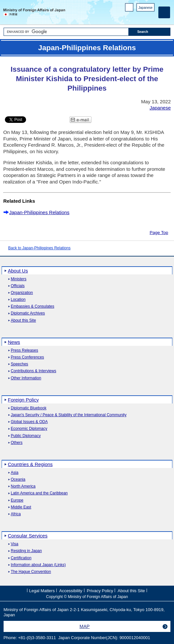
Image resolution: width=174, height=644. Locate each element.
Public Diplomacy (26, 436)
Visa (14, 544)
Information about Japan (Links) (38, 565)
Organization (22, 293)
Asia (14, 473)
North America (23, 486)
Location (18, 300)
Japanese (145, 8)
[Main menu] (164, 12)
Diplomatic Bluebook (29, 408)
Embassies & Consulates (32, 307)
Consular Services (28, 536)
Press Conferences (27, 357)
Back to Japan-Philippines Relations (39, 248)
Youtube (151, 16)
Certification (21, 558)
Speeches (19, 364)
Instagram (143, 16)
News (14, 342)
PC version (129, 9)
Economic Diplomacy (29, 429)
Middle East (21, 507)
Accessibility (71, 591)
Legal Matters (42, 591)
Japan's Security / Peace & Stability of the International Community (69, 415)
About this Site (23, 321)
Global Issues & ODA (29, 422)
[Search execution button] (150, 32)
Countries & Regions (30, 464)
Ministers (19, 279)
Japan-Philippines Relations (39, 212)
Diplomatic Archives (28, 313)
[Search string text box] (66, 32)
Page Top (159, 233)
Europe (17, 500)
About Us (18, 271)
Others (17, 443)
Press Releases (24, 351)
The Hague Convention (31, 572)
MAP (85, 626)
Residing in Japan (26, 551)
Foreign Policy (23, 400)
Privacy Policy (100, 591)
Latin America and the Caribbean (39, 493)
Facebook (134, 16)
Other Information (26, 378)
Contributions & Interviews (33, 371)
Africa (16, 514)
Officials (18, 286)
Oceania (18, 480)
